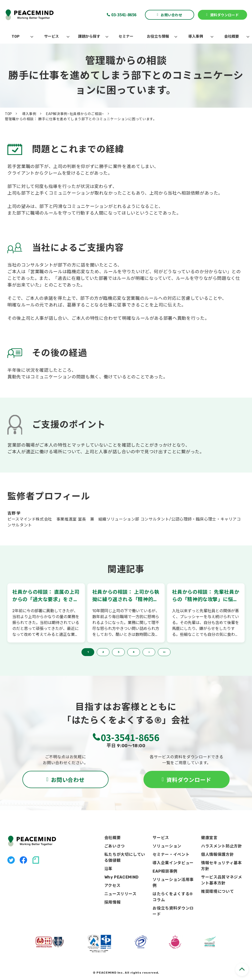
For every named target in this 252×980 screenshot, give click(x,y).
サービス (51, 36)
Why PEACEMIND (122, 877)
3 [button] (118, 652)
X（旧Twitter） (11, 860)
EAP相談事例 (165, 871)
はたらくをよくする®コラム (173, 897)
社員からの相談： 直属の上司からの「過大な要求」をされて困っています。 (46, 596)
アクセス (112, 886)
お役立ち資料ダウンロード (173, 911)
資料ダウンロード (224, 15)
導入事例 (196, 36)
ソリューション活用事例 (173, 883)
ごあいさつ (115, 846)
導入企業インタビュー (173, 863)
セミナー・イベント (171, 854)
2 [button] (103, 652)
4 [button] (134, 652)
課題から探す (89, 36)
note (36, 860)
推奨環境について (217, 891)
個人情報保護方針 (217, 854)
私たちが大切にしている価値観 (125, 857)
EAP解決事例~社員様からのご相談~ (75, 114)
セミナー (126, 36)
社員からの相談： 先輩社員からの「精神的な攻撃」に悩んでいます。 (206, 596)
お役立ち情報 (158, 36)
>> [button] (164, 652)
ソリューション (167, 846)
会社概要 (232, 36)
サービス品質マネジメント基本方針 (221, 880)
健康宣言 (209, 838)
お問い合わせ (171, 15)
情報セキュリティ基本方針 (221, 866)
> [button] (149, 652)
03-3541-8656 (124, 15)
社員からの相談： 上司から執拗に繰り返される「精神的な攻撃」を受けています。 (126, 596)
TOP (16, 36)
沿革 (108, 869)
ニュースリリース (120, 894)
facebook (23, 860)
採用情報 (113, 902)
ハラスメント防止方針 (221, 846)
